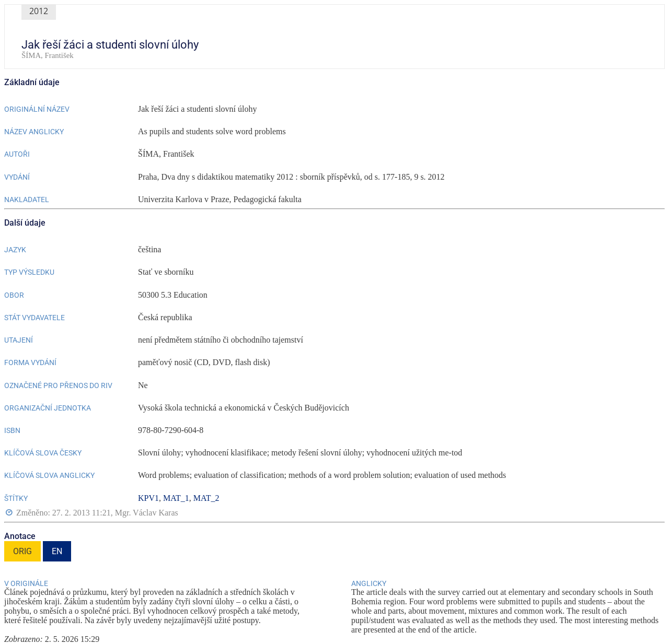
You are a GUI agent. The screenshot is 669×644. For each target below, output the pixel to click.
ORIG (22, 551)
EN (57, 551)
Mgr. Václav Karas (147, 513)
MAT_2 (206, 498)
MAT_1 (176, 498)
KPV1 (148, 498)
